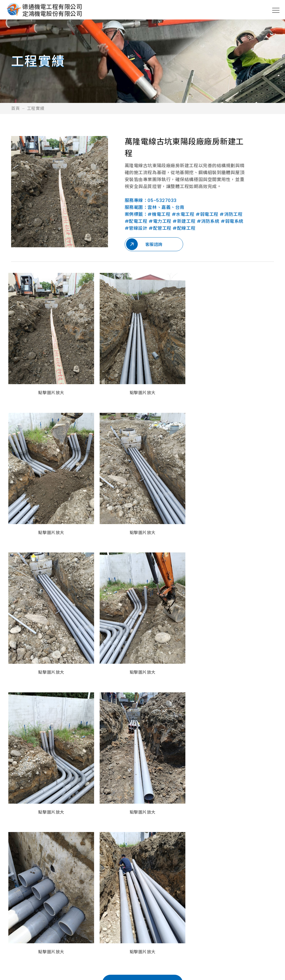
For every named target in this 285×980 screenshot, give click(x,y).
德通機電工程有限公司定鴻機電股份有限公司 (52, 10)
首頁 (16, 108)
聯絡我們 (231, 926)
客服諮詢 (144, 244)
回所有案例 (143, 843)
